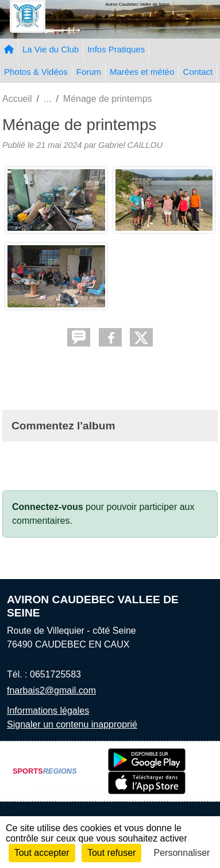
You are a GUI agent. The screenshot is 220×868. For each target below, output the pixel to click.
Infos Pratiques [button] (116, 49)
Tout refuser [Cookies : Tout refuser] (111, 853)
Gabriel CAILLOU (130, 145)
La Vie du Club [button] (51, 49)
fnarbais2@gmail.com (51, 690)
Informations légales (48, 711)
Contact (198, 72)
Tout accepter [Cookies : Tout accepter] (42, 853)
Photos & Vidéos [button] (36, 72)
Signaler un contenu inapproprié (72, 724)
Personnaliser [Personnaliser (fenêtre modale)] (182, 853)
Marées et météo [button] (142, 72)
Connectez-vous (48, 507)
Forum (89, 72)
